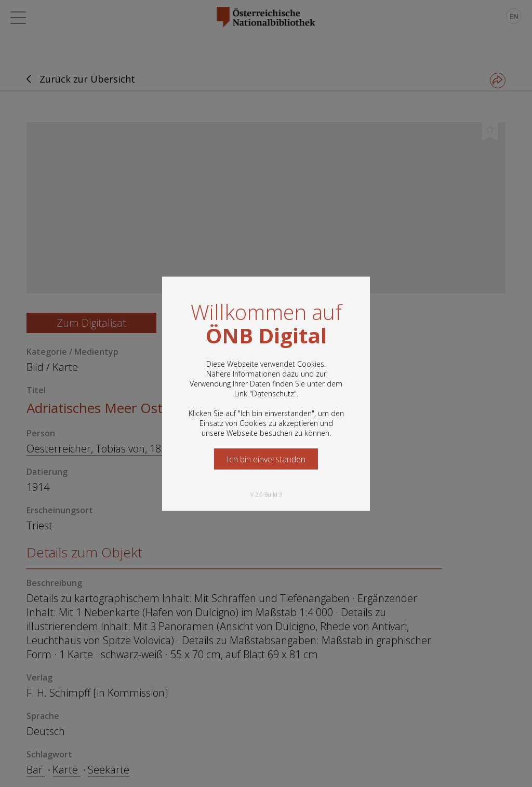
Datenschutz (273, 393)
